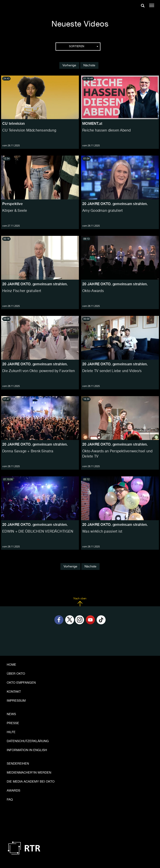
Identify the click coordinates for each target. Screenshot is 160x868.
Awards (13, 791)
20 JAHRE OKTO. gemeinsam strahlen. (115, 204)
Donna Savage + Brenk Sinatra (28, 451)
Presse (13, 723)
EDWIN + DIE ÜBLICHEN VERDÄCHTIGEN (38, 532)
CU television (13, 124)
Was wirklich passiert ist (102, 532)
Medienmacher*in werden (29, 773)
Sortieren (84, 47)
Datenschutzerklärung (28, 741)
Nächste (89, 65)
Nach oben (80, 602)
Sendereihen (18, 764)
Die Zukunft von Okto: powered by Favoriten (39, 371)
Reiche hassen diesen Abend (107, 131)
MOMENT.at (92, 124)
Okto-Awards (93, 291)
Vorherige (69, 65)
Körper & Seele (15, 211)
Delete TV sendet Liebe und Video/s (112, 371)
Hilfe (11, 732)
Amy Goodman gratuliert (103, 211)
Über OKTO (16, 674)
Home (11, 665)
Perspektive (12, 204)
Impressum (16, 701)
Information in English (27, 750)
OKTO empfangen (21, 683)
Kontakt (14, 692)
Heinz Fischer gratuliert (22, 291)
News (11, 714)
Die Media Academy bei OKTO (31, 782)
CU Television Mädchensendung (29, 131)
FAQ (10, 800)
